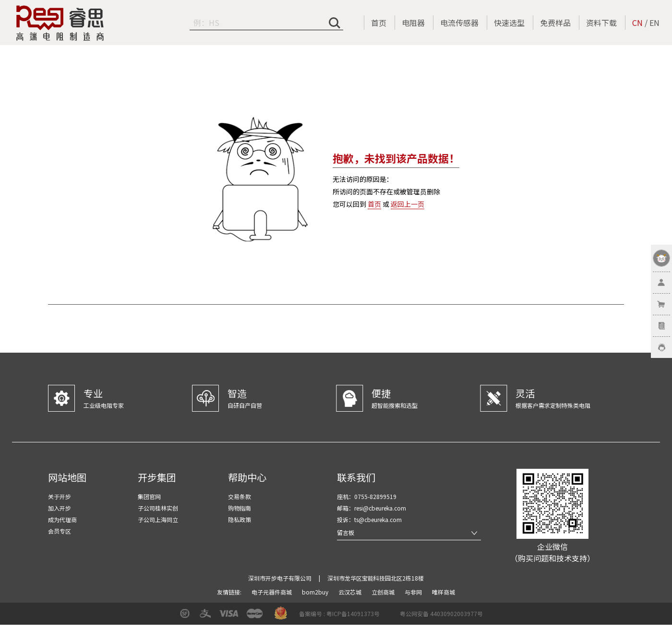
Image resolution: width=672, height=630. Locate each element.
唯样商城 (444, 592)
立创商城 (384, 592)
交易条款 (240, 496)
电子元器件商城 (272, 592)
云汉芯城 (351, 592)
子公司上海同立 (158, 519)
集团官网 (149, 496)
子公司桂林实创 (158, 508)
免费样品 (555, 23)
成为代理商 (62, 519)
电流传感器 (459, 23)
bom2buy (316, 592)
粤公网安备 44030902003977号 (441, 613)
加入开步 (60, 508)
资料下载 (601, 23)
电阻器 (413, 23)
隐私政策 (240, 519)
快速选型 (509, 23)
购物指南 (240, 508)
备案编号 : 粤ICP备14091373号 (339, 613)
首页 (379, 23)
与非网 (414, 592)
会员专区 (60, 531)
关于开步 (60, 496)
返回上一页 (408, 204)
